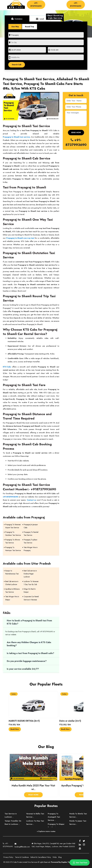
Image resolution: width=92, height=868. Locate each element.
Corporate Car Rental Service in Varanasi (31, 598)
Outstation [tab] (17, 19)
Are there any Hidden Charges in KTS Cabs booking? (29, 644)
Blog (60, 857)
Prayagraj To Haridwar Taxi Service (13, 534)
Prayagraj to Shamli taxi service (16, 137)
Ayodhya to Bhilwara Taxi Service (12, 590)
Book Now (15, 729)
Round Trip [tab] (30, 27)
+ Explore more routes (46, 831)
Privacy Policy (8, 857)
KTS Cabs (7, 367)
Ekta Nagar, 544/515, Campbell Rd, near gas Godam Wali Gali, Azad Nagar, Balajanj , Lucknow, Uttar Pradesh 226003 (53, 845)
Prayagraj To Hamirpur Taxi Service (13, 549)
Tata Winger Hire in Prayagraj (31, 549)
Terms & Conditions (22, 857)
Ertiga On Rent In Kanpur (30, 590)
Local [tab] (40, 19)
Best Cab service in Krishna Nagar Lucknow (30, 574)
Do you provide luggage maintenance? (27, 661)
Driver (49, 5)
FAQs (55, 857)
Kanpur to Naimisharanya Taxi (12, 572)
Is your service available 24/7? (23, 669)
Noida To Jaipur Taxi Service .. (78, 822)
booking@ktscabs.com (22, 845)
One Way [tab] (15, 27)
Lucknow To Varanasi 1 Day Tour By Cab (31, 583)
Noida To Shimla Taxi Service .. (78, 815)
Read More (33, 795)
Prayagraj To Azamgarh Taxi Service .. (54, 817)
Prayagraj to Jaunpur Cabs (31, 526)
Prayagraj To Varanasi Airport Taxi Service (13, 526)
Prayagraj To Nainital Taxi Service (31, 534)
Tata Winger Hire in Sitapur (12, 598)
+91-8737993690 (36, 5)
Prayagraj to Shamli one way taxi (20, 238)
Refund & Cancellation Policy (41, 857)
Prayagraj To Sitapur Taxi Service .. (56, 826)
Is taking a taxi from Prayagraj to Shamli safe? (30, 653)
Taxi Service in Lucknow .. (11, 815)
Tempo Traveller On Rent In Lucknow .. (13, 822)
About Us (59, 3)
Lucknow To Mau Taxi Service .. (35, 822)
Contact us (31, 500)
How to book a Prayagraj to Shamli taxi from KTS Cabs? (29, 622)
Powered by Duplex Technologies (65, 862)
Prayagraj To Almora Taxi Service (13, 541)
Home (50, 3)
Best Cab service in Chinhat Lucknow (12, 583)
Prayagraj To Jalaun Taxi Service (30, 541)
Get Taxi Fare (80, 863)
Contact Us (52, 7)
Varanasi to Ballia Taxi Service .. (35, 815)
